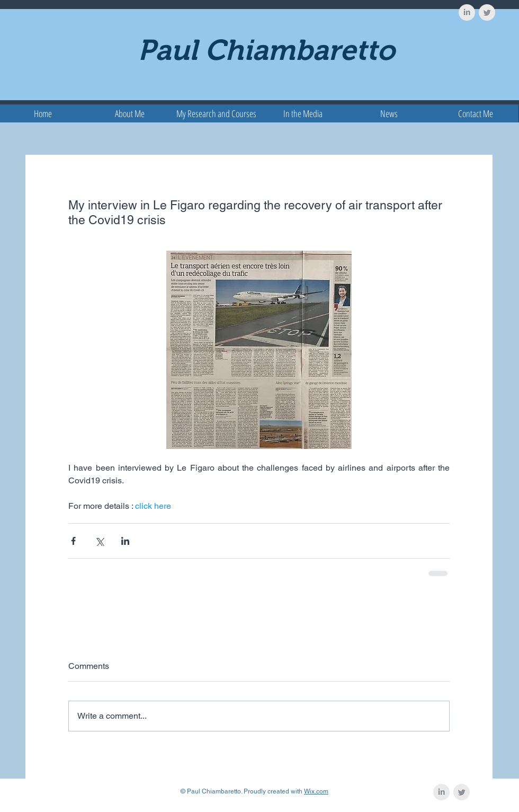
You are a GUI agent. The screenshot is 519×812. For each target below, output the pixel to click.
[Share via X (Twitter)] (99, 541)
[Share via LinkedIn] (125, 541)
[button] (216, 113)
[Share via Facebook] (73, 541)
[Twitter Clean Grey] (487, 12)
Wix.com (316, 791)
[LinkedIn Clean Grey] (467, 12)
